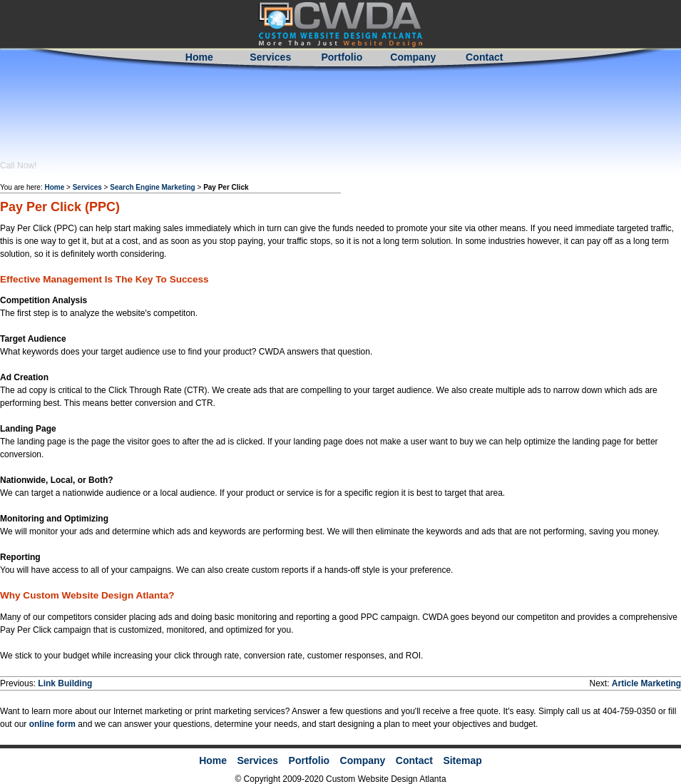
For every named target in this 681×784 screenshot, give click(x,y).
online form (51, 724)
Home (199, 57)
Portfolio (342, 57)
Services (270, 57)
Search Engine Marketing (152, 187)
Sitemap (462, 760)
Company (413, 57)
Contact (484, 57)
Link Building (65, 683)
